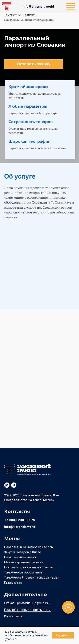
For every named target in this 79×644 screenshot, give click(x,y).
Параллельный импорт (21, 557)
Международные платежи (24, 562)
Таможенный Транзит (19, 15)
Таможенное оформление (23, 572)
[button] (34, 64)
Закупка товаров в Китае (23, 552)
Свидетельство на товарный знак (29, 500)
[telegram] (14, 485)
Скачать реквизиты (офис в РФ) (27, 603)
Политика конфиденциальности (27, 610)
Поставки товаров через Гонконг (29, 567)
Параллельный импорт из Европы (29, 547)
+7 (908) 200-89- (18, 520)
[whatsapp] (7, 485)
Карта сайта (13, 616)
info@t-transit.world (20, 527)
